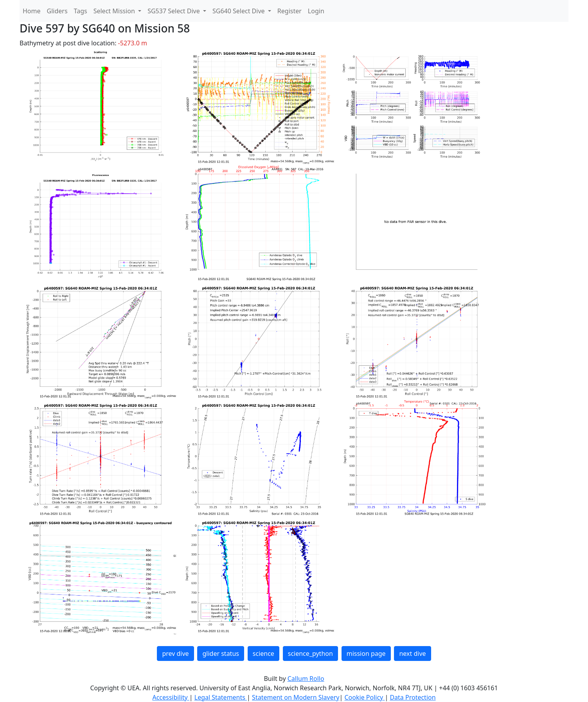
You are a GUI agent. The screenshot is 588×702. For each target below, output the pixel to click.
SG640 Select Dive (239, 11)
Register (290, 11)
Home (32, 11)
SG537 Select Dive (174, 11)
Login (316, 11)
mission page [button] (366, 654)
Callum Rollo (306, 679)
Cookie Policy (364, 697)
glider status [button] (220, 654)
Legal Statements (221, 697)
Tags (81, 11)
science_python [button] (310, 654)
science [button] (263, 654)
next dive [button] (412, 654)
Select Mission (115, 11)
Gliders (57, 11)
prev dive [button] (175, 654)
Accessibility (171, 697)
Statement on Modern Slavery (296, 697)
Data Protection (413, 697)
